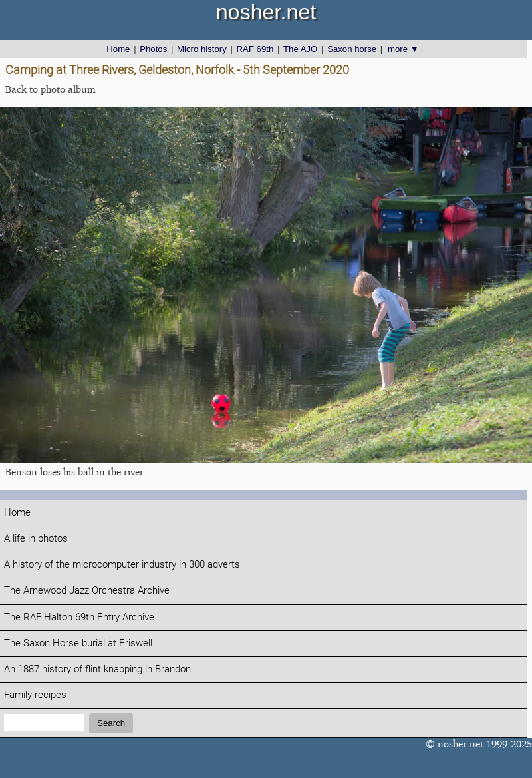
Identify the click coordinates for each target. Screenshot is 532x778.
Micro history (202, 49)
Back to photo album (51, 89)
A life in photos (36, 539)
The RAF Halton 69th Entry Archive (79, 617)
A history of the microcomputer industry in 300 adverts (122, 565)
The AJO (300, 49)
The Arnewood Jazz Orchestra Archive (87, 591)
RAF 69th (255, 49)
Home (118, 49)
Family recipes (35, 695)
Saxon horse (352, 49)
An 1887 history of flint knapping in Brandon (97, 669)
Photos (153, 49)
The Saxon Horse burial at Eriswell (78, 643)
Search (111, 723)
